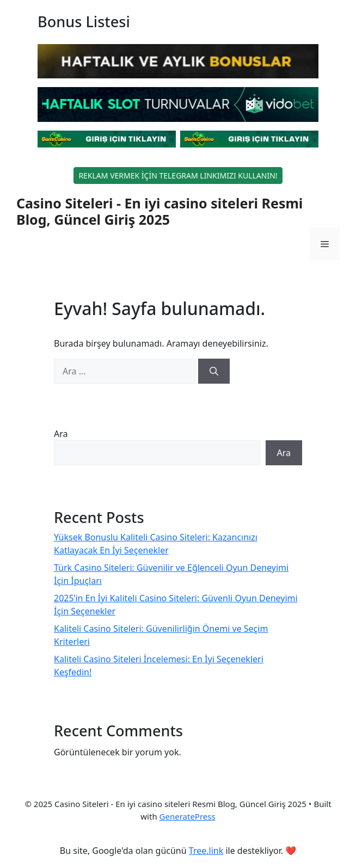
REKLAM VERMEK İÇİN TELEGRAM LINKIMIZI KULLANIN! (178, 176)
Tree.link (206, 851)
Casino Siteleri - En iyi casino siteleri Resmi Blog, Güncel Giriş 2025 (159, 211)
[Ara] (214, 371)
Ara (61, 434)
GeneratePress (188, 816)
